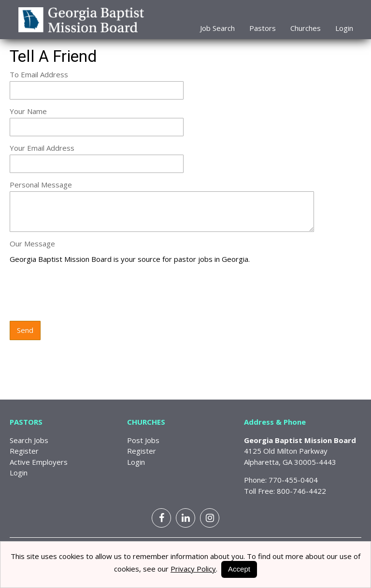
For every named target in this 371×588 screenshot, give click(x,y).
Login (344, 28)
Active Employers (39, 462)
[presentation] (83, 293)
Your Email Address (42, 148)
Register (24, 451)
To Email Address (39, 74)
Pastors (263, 28)
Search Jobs (29, 440)
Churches (306, 28)
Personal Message (41, 185)
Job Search (217, 28)
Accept (239, 569)
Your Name (28, 111)
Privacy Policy (193, 569)
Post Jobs (143, 440)
